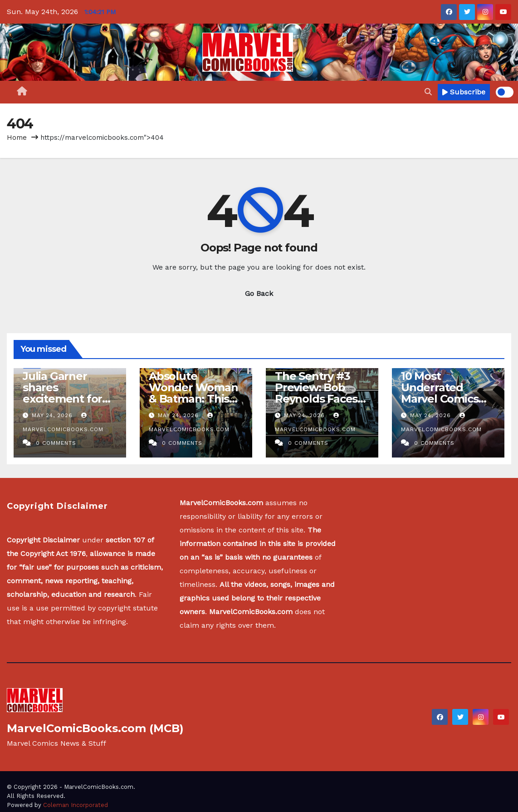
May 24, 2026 (53, 415)
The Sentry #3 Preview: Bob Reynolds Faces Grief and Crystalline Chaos (321, 399)
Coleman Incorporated (76, 805)
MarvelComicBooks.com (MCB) (95, 728)
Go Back (259, 293)
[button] (428, 92)
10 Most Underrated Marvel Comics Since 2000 (440, 393)
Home (17, 138)
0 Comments (56, 443)
